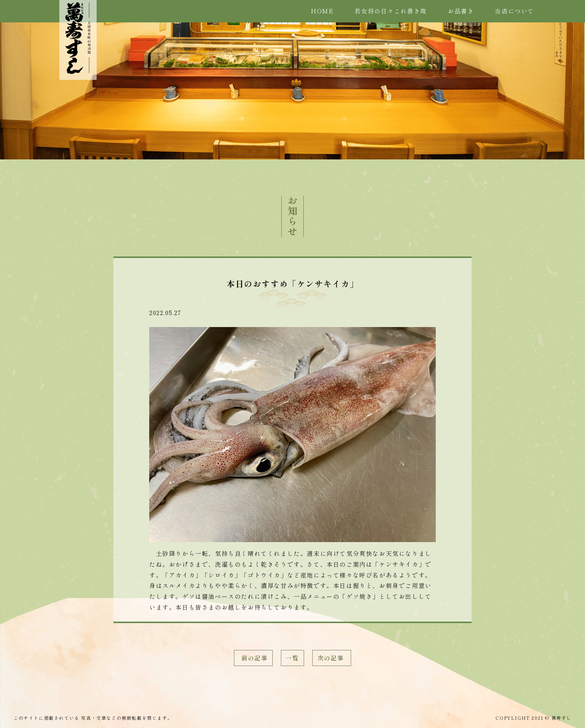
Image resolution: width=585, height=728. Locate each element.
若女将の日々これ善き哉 (391, 11)
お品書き (461, 11)
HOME (322, 11)
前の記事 (253, 658)
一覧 (292, 658)
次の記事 (332, 658)
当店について (514, 11)
